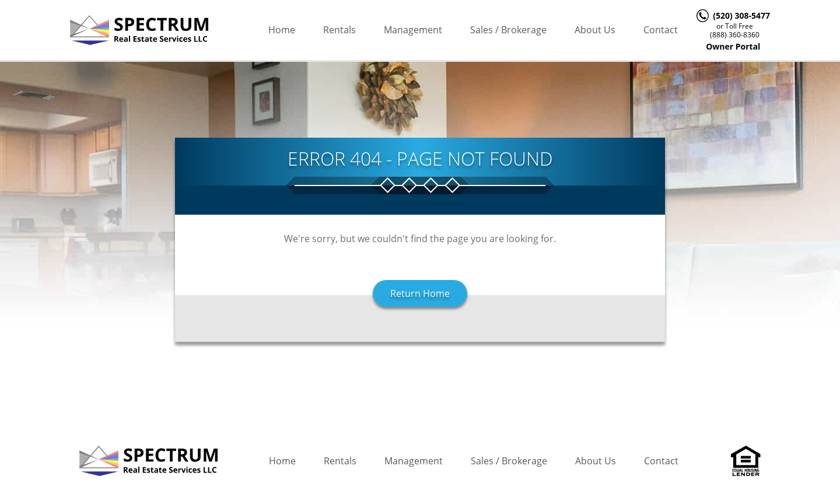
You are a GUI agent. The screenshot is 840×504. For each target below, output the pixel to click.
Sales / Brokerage (508, 30)
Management (413, 30)
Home (282, 30)
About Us (595, 30)
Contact (661, 30)
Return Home (420, 293)
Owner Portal (733, 47)
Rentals (339, 30)
